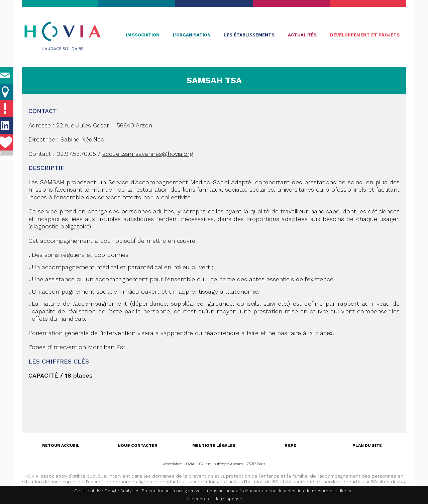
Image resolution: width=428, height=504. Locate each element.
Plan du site (367, 445)
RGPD (291, 445)
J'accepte (196, 499)
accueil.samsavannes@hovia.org (148, 154)
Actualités (302, 35)
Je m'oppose (228, 499)
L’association (143, 35)
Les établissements (249, 35)
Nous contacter (138, 445)
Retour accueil (61, 445)
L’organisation (192, 35)
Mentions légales (214, 445)
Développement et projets (365, 35)
